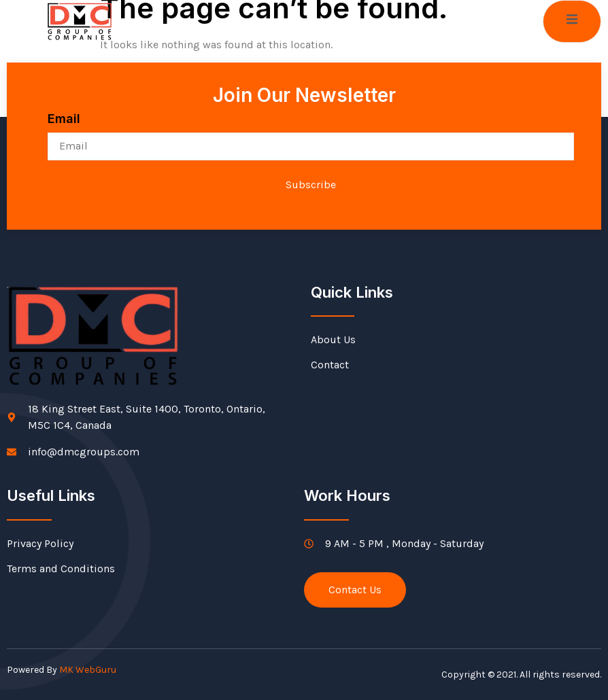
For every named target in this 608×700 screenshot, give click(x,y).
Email (64, 119)
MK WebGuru (88, 670)
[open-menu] (572, 21)
